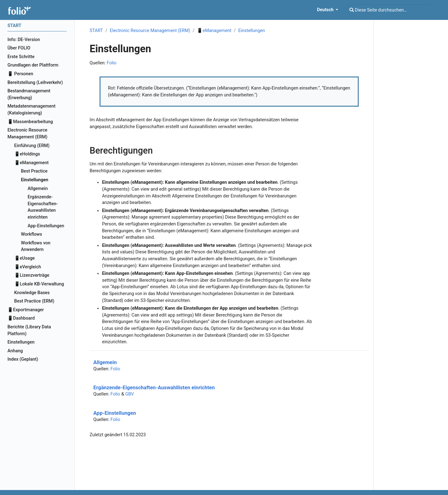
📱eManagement (214, 31)
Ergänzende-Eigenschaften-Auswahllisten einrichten (154, 388)
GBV (129, 394)
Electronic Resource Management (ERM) (150, 31)
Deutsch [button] (326, 10)
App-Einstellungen (115, 413)
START (96, 31)
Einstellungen (252, 31)
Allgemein (105, 362)
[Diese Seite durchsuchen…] (390, 10)
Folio (112, 63)
